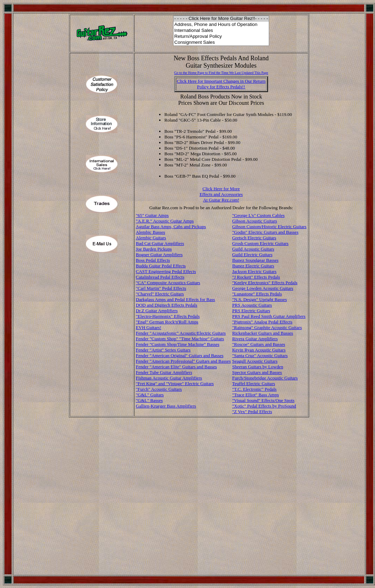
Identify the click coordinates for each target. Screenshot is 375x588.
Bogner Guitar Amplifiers (159, 255)
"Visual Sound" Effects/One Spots (263, 400)
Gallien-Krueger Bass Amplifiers (166, 406)
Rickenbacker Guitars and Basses (262, 333)
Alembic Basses (151, 232)
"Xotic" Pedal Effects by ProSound (264, 406)
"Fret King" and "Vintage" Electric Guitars (175, 384)
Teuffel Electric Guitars (253, 384)
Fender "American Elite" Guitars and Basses (176, 367)
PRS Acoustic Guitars (252, 305)
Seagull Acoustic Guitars (255, 361)
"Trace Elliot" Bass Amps (255, 395)
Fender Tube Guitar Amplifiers (164, 372)
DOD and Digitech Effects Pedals (167, 305)
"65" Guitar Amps (152, 215)
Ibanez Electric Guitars (253, 266)
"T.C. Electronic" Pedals (254, 389)
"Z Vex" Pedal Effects (252, 412)
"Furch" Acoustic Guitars (159, 389)
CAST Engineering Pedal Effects (166, 271)
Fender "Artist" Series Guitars (163, 350)
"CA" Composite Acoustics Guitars (168, 283)
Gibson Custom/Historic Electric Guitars (269, 227)
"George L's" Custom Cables (258, 215)
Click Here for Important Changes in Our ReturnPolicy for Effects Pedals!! (221, 84)
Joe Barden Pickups (154, 249)
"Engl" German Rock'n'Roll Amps (167, 322)
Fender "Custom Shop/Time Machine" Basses (178, 344)
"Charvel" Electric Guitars (160, 294)
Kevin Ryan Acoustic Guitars (259, 350)
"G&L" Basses (149, 400)
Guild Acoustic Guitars (253, 249)
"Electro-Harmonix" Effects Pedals (168, 316)
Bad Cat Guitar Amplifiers (160, 243)
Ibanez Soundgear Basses (255, 260)
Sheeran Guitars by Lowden (258, 367)
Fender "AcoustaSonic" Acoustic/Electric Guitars (181, 333)
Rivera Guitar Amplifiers (255, 339)
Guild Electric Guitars (252, 255)
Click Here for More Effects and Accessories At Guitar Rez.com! (221, 194)
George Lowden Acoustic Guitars (262, 288)
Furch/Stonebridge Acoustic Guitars (265, 378)
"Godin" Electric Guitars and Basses (265, 232)
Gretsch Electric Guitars (254, 238)
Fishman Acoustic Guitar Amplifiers (169, 378)
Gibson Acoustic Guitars (254, 221)
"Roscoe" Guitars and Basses (258, 344)
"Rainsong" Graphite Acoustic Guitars (267, 327)
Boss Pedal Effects (153, 260)
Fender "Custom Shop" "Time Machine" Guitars (180, 339)
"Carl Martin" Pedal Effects (161, 288)
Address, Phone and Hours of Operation (221, 25)
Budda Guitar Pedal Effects (161, 266)
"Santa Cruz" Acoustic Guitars (260, 355)
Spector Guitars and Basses (257, 372)
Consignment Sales (221, 43)
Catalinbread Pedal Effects (160, 277)
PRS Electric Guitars (251, 311)
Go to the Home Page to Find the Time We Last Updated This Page (221, 73)
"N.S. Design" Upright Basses (259, 299)
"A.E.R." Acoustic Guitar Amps (165, 221)
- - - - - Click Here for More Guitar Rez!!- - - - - (221, 19)
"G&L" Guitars (150, 395)
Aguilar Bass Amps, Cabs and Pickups (171, 227)
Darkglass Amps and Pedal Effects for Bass (176, 299)
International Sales (221, 31)
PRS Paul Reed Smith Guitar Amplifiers (269, 316)
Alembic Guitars (151, 238)
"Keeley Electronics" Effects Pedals (265, 283)
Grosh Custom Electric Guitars (260, 243)
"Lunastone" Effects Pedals (257, 294)
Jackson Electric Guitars (254, 271)
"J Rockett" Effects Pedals (256, 277)
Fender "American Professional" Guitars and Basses (183, 361)
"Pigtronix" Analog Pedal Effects (262, 322)
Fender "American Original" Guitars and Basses (180, 355)
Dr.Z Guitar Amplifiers (157, 311)
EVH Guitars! (149, 327)
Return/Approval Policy (221, 37)
